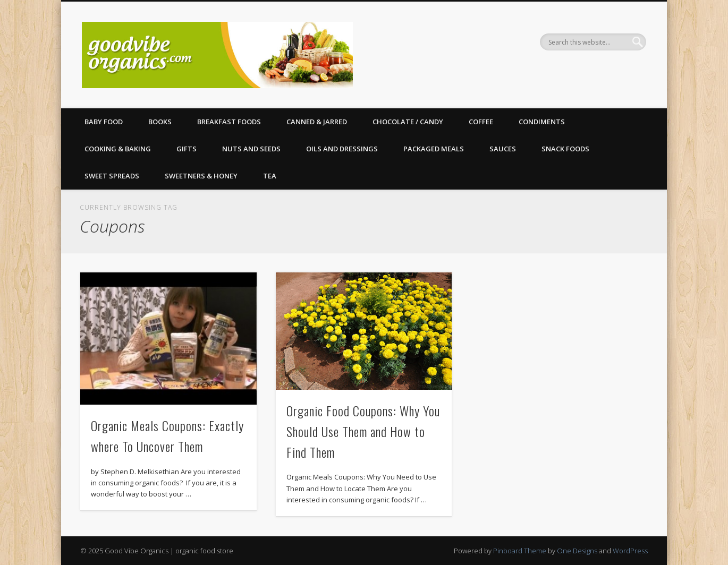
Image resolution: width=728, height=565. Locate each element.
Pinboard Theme (520, 551)
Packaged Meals (434, 149)
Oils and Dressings (342, 149)
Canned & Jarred (317, 122)
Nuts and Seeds (251, 149)
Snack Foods (565, 149)
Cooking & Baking (118, 149)
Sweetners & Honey (201, 176)
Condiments (542, 122)
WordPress (630, 551)
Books (160, 122)
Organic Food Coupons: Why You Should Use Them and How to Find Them (363, 431)
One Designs (577, 551)
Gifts (187, 149)
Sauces (503, 149)
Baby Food (104, 122)
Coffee (481, 122)
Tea (270, 176)
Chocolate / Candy (408, 122)
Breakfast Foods (229, 122)
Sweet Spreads (112, 176)
